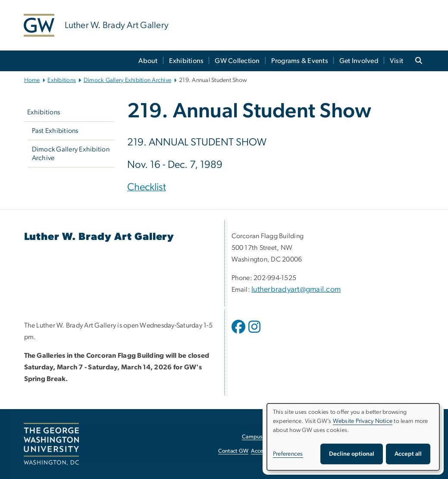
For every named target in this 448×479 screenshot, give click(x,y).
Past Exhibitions (55, 131)
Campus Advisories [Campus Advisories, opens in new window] (265, 437)
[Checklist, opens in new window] (147, 188)
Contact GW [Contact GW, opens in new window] (233, 451)
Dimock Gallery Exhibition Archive (127, 80)
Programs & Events (300, 61)
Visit (396, 61)
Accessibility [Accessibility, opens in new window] (266, 451)
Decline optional (352, 454)
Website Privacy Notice (363, 421)
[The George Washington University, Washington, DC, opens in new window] (51, 444)
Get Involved (359, 61)
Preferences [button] (288, 454)
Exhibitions (186, 61)
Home (32, 80)
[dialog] (353, 437)
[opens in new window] (239, 333)
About (148, 61)
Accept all (408, 454)
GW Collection (237, 61)
